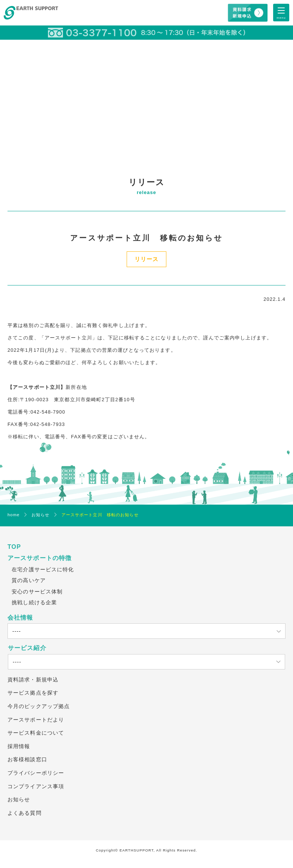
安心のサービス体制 (37, 592)
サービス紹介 (27, 648)
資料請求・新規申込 (33, 680)
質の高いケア (29, 580)
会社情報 (20, 618)
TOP (14, 547)
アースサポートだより (36, 720)
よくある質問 (25, 813)
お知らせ (19, 799)
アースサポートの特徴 (40, 558)
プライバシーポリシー (36, 773)
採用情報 (19, 746)
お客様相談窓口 (27, 759)
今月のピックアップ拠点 (39, 706)
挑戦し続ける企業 (34, 602)
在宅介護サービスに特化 (43, 569)
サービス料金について (36, 733)
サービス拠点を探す (33, 693)
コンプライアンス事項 (36, 786)
